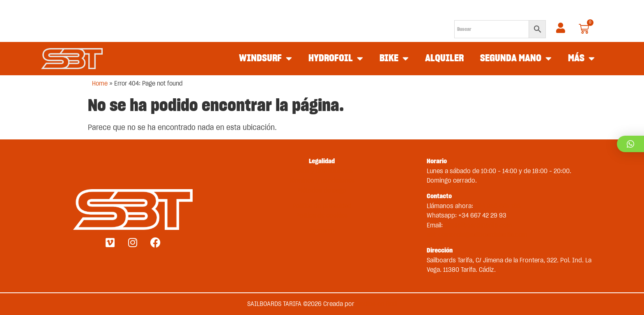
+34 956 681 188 (498, 206)
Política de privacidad (322, 206)
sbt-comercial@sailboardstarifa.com (477, 235)
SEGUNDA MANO (516, 59)
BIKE (394, 59)
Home (100, 84)
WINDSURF (266, 59)
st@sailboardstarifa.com (478, 225)
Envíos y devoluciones (322, 171)
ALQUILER (444, 58)
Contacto (322, 231)
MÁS (581, 59)
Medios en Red (376, 304)
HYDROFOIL (336, 59)
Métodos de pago (322, 190)
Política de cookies (322, 215)
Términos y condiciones (322, 181)
